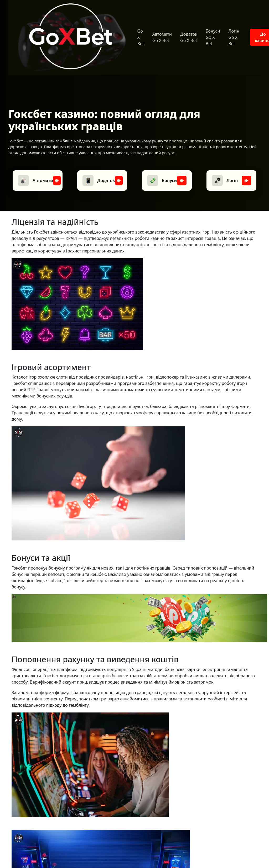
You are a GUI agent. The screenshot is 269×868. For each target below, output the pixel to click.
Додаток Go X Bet (189, 37)
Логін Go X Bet (234, 37)
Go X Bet (141, 37)
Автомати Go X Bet (162, 37)
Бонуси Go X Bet (213, 37)
